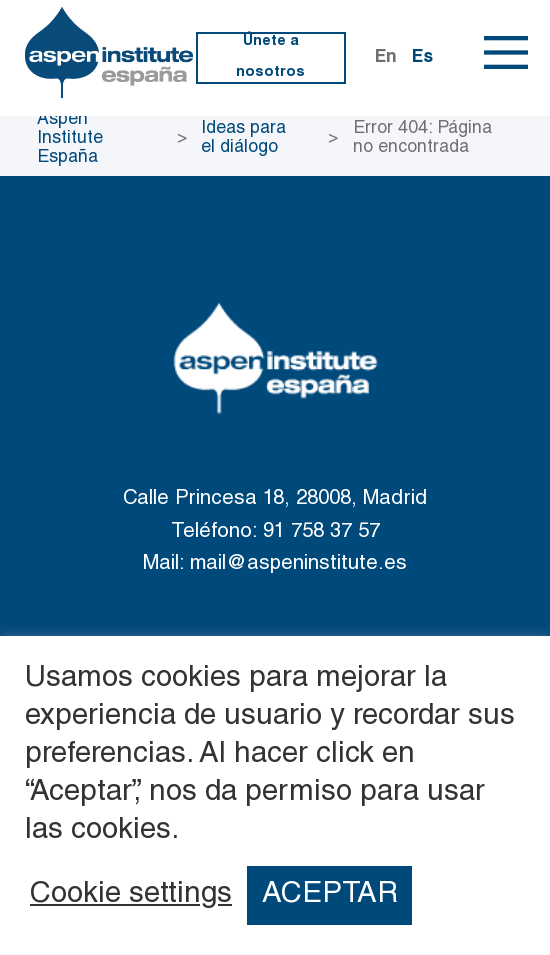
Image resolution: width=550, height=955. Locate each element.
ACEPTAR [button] (330, 895)
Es (422, 58)
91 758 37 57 (321, 532)
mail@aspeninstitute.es (298, 564)
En (386, 58)
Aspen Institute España (70, 139)
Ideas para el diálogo (243, 138)
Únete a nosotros (270, 57)
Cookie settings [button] (131, 896)
